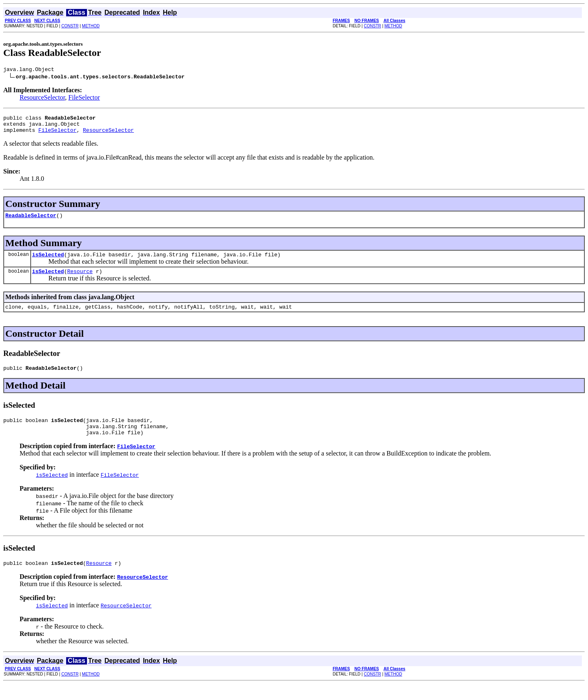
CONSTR (70, 26)
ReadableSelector (31, 221)
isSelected (48, 262)
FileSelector (84, 99)
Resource (80, 280)
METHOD (91, 26)
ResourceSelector (42, 99)
